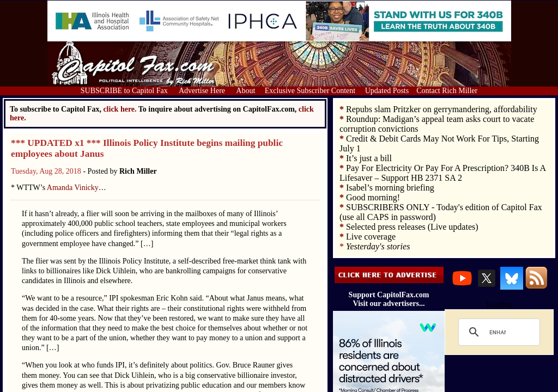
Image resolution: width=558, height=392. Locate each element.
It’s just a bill (369, 158)
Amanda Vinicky (73, 188)
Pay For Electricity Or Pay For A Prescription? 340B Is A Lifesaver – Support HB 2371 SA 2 (442, 173)
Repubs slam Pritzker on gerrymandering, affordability (442, 109)
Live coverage (371, 237)
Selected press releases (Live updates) (412, 227)
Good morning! (373, 197)
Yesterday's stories (378, 246)
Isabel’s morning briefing (390, 188)
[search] (498, 332)
